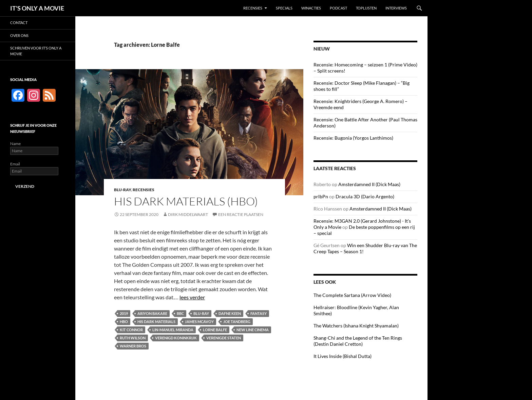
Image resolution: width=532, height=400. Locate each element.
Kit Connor (131, 330)
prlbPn (321, 196)
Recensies (253, 8)
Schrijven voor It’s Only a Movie (36, 51)
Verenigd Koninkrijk (176, 338)
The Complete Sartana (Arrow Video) (352, 295)
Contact (19, 23)
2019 (124, 313)
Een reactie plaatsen (241, 214)
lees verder (192, 297)
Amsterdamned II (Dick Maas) (369, 184)
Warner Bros (133, 346)
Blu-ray (122, 190)
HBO (124, 322)
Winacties (311, 8)
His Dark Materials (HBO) (186, 201)
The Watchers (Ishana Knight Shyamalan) (356, 326)
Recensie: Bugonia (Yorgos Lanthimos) (353, 138)
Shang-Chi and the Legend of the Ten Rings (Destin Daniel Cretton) (358, 341)
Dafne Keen (230, 313)
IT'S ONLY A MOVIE (37, 8)
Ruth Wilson (133, 338)
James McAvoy (199, 322)
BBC (180, 313)
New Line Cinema (253, 330)
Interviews (396, 8)
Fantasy (259, 313)
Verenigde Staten (224, 338)
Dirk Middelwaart (188, 214)
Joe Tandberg (237, 322)
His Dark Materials (156, 322)
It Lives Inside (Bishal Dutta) (343, 356)
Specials (284, 8)
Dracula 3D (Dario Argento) (365, 196)
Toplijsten (366, 8)
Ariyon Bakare (152, 313)
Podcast (338, 8)
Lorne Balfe (215, 330)
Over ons (19, 35)
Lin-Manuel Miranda (173, 330)
